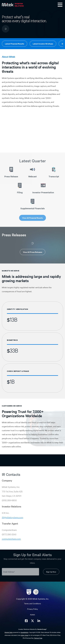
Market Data (8, 632)
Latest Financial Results (15, 44)
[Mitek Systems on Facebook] (26, 621)
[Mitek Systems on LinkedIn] (39, 621)
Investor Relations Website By (32, 629)
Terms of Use (38, 638)
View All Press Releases (33, 252)
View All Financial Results (32, 218)
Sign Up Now (51, 571)
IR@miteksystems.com (12, 517)
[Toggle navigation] (60, 5)
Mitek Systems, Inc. (41, 599)
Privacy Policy (32, 609)
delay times (25, 635)
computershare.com (11, 539)
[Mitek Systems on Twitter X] (32, 621)
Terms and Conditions (32, 603)
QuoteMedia (24, 632)
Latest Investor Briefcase (43, 44)
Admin (32, 615)
